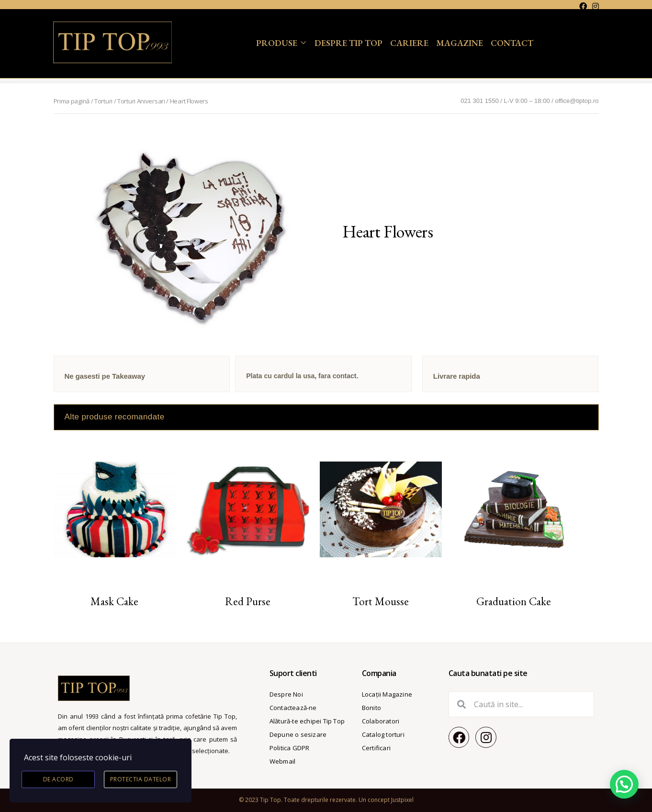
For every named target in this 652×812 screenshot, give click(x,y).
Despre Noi (286, 694)
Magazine (460, 43)
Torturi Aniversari (141, 101)
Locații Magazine (387, 694)
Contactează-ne (293, 708)
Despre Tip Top (348, 43)
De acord (58, 779)
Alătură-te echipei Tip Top (307, 721)
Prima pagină (72, 101)
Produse (277, 43)
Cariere (409, 43)
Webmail (282, 761)
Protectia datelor (141, 779)
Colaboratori (381, 721)
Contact (512, 43)
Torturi (103, 101)
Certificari (376, 748)
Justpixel (402, 800)
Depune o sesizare (298, 734)
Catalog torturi (383, 734)
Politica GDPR (290, 748)
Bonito (371, 708)
